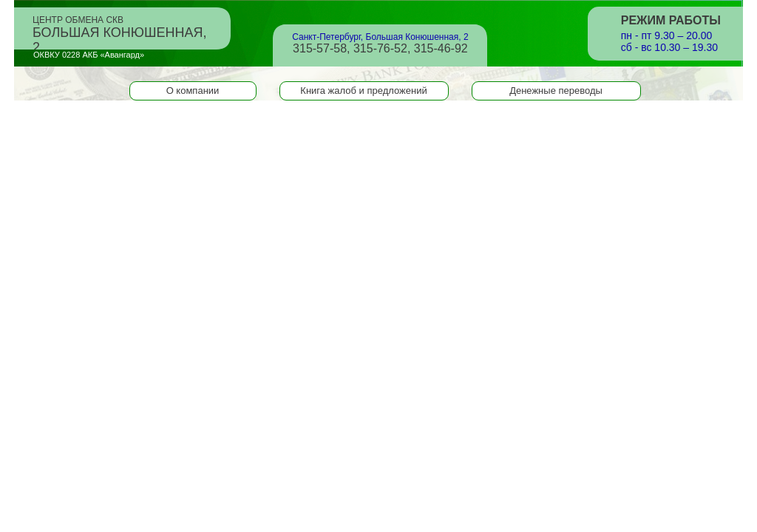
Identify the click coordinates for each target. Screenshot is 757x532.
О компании (193, 91)
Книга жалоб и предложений (363, 91)
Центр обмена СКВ (120, 30)
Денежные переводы (556, 91)
